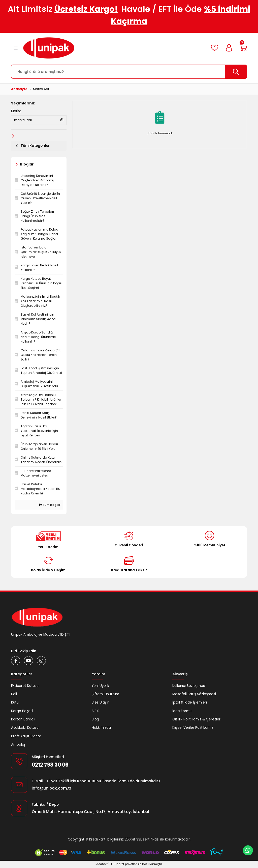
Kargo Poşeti (22, 711)
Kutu (15, 703)
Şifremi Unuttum (105, 695)
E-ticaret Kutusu (25, 686)
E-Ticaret (118, 864)
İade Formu (182, 711)
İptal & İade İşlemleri (190, 703)
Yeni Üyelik (100, 686)
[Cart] (243, 48)
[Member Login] (228, 48)
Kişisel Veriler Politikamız (193, 728)
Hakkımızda (101, 728)
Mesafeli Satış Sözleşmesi (194, 695)
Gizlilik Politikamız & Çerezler (196, 720)
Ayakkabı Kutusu (25, 728)
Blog (95, 720)
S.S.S (95, 711)
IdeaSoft (102, 864)
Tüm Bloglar (50, 505)
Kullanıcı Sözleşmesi (189, 686)
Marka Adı (41, 89)
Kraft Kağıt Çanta (26, 737)
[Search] (129, 72)
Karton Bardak (23, 720)
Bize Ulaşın (101, 703)
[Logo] (49, 48)
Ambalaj (18, 745)
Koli (14, 695)
